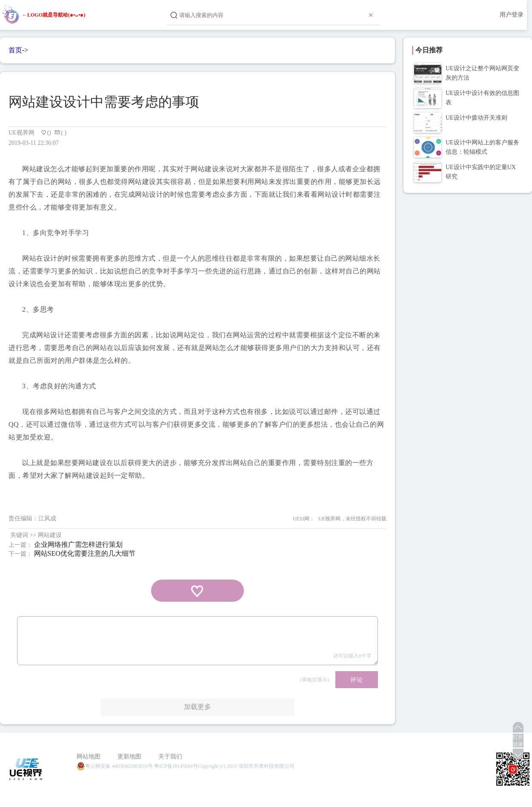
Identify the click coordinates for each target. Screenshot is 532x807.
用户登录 (512, 15)
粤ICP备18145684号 (176, 766)
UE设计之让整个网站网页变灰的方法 (482, 73)
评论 (357, 680)
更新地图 (129, 757)
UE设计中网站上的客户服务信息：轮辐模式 (482, 147)
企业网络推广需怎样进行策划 (78, 544)
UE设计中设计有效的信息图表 (482, 98)
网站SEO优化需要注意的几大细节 (85, 553)
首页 (15, 50)
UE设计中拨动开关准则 (476, 118)
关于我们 (170, 757)
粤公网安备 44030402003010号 (115, 766)
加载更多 (197, 707)
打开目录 (518, 741)
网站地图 (89, 757)
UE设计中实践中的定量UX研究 (481, 172)
